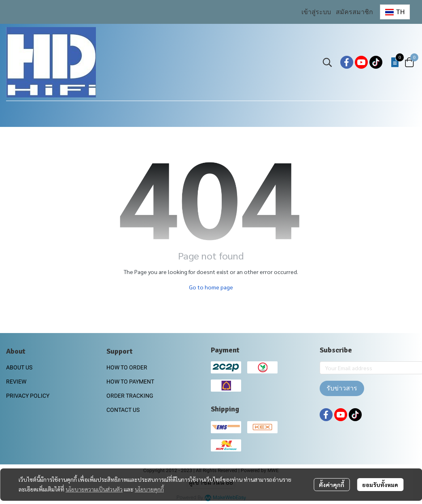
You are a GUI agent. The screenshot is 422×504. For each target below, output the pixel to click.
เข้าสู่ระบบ (316, 12)
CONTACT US (123, 410)
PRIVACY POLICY (28, 396)
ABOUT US (19, 367)
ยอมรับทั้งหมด (380, 485)
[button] (395, 12)
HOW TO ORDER (127, 367)
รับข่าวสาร (342, 388)
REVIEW (16, 382)
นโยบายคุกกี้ (149, 489)
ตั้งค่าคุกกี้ (332, 485)
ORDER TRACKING (130, 396)
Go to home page (211, 287)
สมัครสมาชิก (354, 12)
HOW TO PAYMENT (130, 382)
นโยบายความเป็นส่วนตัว (94, 489)
